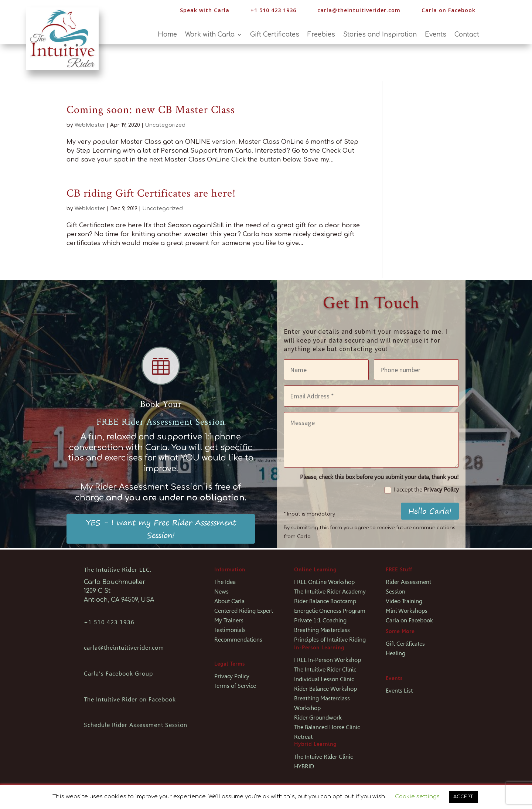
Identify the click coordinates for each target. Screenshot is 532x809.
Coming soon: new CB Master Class (151, 110)
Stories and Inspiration (380, 35)
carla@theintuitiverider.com (359, 10)
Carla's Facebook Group (118, 674)
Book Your (161, 404)
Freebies (321, 35)
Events (436, 35)
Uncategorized (165, 125)
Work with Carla (210, 35)
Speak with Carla (205, 10)
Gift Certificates (275, 35)
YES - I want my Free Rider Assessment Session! (161, 529)
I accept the (422, 490)
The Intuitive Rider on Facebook (130, 699)
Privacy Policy (441, 490)
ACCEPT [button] (463, 797)
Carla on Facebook (449, 10)
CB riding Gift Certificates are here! (151, 193)
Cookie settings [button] (417, 797)
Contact (467, 35)
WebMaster (90, 125)
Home (167, 35)
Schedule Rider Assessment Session (136, 725)
